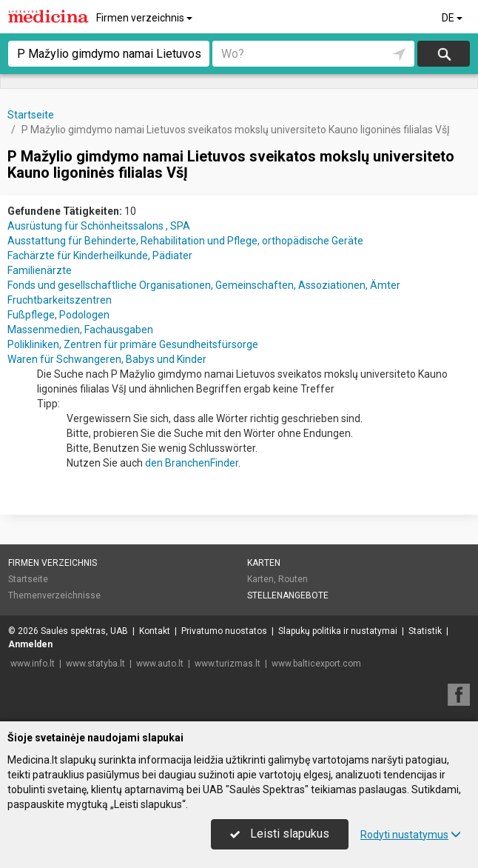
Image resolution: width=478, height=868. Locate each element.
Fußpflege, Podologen (58, 315)
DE (453, 18)
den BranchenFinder (192, 463)
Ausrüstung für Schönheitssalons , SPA (99, 226)
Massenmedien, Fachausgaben (80, 330)
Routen (293, 579)
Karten (264, 563)
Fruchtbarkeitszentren (60, 300)
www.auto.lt (160, 664)
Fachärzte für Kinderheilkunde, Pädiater (100, 256)
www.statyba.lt (95, 664)
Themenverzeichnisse (54, 595)
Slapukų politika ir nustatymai (338, 631)
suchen (443, 54)
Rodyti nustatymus (411, 835)
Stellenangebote (288, 595)
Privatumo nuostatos (224, 631)
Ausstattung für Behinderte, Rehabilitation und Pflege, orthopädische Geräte (185, 241)
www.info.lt (33, 664)
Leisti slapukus (280, 834)
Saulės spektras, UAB (84, 631)
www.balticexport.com (316, 664)
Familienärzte (40, 270)
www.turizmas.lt (228, 664)
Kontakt (155, 631)
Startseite (28, 579)
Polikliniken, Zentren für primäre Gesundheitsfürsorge (133, 344)
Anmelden (30, 644)
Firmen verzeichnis (145, 18)
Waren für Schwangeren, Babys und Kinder (107, 359)
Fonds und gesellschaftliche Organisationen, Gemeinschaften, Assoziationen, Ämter (204, 285)
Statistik (425, 631)
